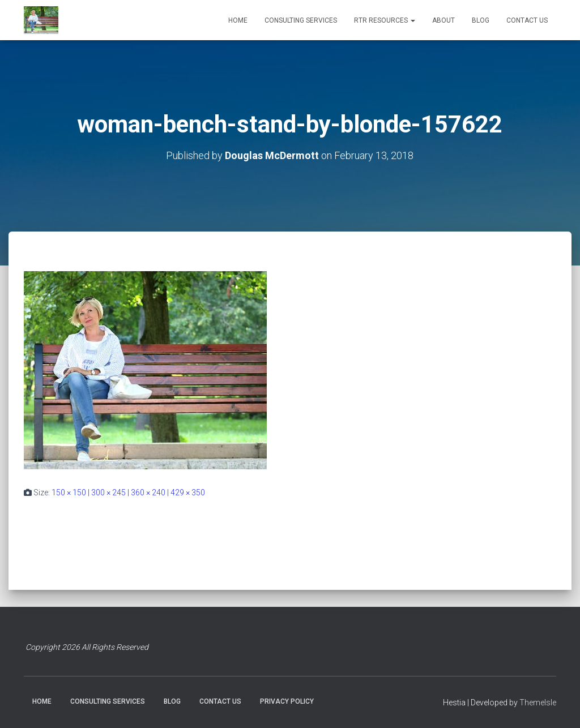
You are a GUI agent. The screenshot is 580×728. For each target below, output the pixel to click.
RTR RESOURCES (385, 20)
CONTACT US (527, 20)
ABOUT (443, 20)
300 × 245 (108, 493)
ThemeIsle (538, 703)
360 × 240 (148, 493)
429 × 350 (188, 493)
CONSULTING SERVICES (301, 20)
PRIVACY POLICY (287, 701)
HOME (238, 20)
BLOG (481, 20)
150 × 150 (69, 493)
